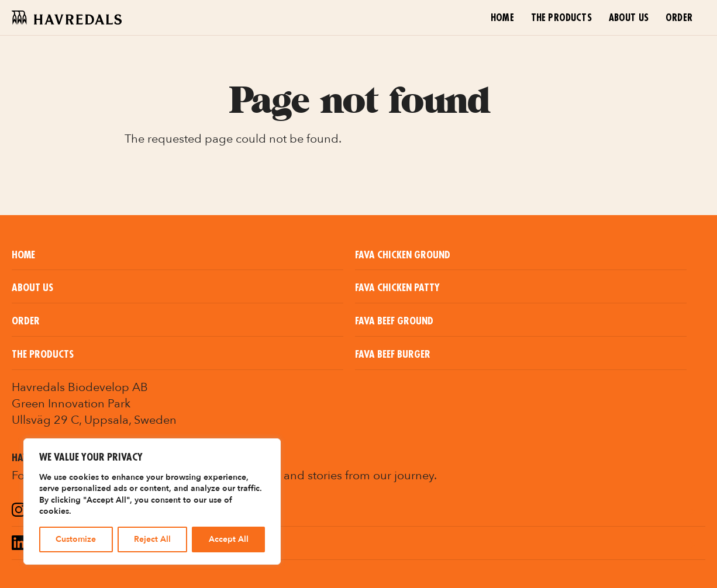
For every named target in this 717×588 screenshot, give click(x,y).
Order (679, 18)
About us (629, 18)
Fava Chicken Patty (397, 288)
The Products (561, 18)
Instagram (57, 511)
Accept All (229, 539)
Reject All (152, 539)
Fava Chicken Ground (403, 255)
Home (502, 18)
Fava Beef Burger (393, 354)
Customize (76, 539)
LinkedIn (51, 544)
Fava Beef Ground (394, 321)
